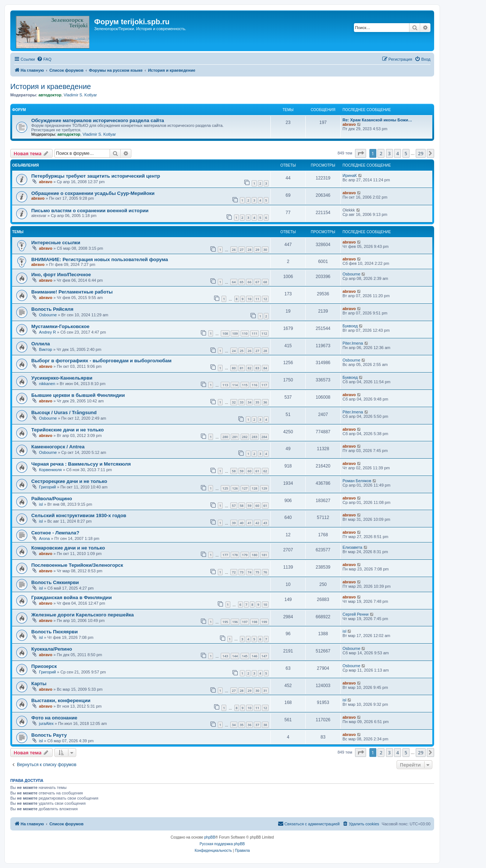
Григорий (47, 487)
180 (254, 555)
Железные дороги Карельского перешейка (83, 615)
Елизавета (352, 547)
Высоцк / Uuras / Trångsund (64, 412)
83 (257, 368)
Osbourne (351, 274)
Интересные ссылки (56, 243)
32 (234, 402)
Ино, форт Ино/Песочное (61, 275)
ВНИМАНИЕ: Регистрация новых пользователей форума (100, 259)
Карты (39, 684)
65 (242, 282)
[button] (361, 153)
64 (234, 282)
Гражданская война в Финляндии (72, 597)
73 (242, 572)
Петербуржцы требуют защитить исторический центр (96, 176)
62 (265, 471)
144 (235, 656)
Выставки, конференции (61, 700)
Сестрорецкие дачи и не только (69, 481)
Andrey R (47, 332)
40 (242, 523)
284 (264, 437)
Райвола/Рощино (52, 499)
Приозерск (44, 666)
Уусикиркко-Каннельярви (62, 378)
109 (235, 333)
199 (264, 622)
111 (254, 333)
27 (242, 250)
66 (249, 282)
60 (249, 471)
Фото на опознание (54, 718)
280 (225, 437)
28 (249, 250)
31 (265, 691)
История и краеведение (51, 86)
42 (257, 523)
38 (265, 725)
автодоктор (50, 95)
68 (265, 282)
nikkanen (47, 384)
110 (245, 333)
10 (249, 299)
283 (254, 437)
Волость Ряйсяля (52, 309)
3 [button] (389, 153)
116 (254, 385)
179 (245, 555)
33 (242, 402)
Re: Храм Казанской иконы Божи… (377, 120)
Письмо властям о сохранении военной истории (90, 211)
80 (234, 368)
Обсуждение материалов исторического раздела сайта (98, 120)
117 (264, 385)
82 (249, 368)
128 (254, 488)
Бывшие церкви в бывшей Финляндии (78, 395)
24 (234, 351)
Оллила (41, 344)
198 (254, 622)
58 (234, 471)
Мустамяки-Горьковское (60, 326)
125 (225, 488)
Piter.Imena (353, 343)
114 (235, 385)
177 (225, 555)
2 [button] (381, 153)
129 (264, 488)
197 (245, 622)
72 (234, 572)
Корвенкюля (50, 470)
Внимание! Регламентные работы (72, 292)
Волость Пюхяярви (54, 632)
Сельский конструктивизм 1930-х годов (79, 515)
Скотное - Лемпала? (55, 533)
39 (234, 523)
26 (234, 250)
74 (249, 572)
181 (264, 555)
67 (257, 282)
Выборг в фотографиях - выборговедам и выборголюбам (101, 361)
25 (242, 351)
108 (225, 333)
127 (245, 488)
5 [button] (406, 153)
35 (257, 402)
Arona (44, 538)
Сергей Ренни (356, 614)
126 (235, 488)
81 (242, 368)
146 (254, 656)
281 (235, 437)
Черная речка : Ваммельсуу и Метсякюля (81, 464)
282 (245, 437)
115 (245, 385)
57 (234, 506)
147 (264, 656)
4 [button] (398, 153)
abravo (349, 124)
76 (265, 572)
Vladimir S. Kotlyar (80, 95)
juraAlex (46, 723)
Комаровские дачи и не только (68, 548)
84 (265, 368)
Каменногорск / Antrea (58, 447)
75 (257, 572)
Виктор (46, 349)
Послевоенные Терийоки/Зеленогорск (77, 565)
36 (265, 402)
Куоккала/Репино (52, 649)
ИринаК (350, 175)
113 (225, 385)
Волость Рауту (49, 735)
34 (249, 402)
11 (257, 299)
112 (264, 333)
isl (41, 504)
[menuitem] (44, 59)
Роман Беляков (357, 481)
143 (225, 656)
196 (235, 622)
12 (265, 299)
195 (225, 622)
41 (249, 523)
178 (235, 555)
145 (245, 656)
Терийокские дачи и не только (68, 430)
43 (265, 523)
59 (242, 471)
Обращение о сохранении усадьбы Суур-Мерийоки (93, 193)
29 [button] (421, 153)
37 (257, 725)
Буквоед (350, 326)
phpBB (210, 837)
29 (257, 250)
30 (265, 250)
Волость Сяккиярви (55, 582)
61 (257, 471)
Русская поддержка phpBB (222, 844)
